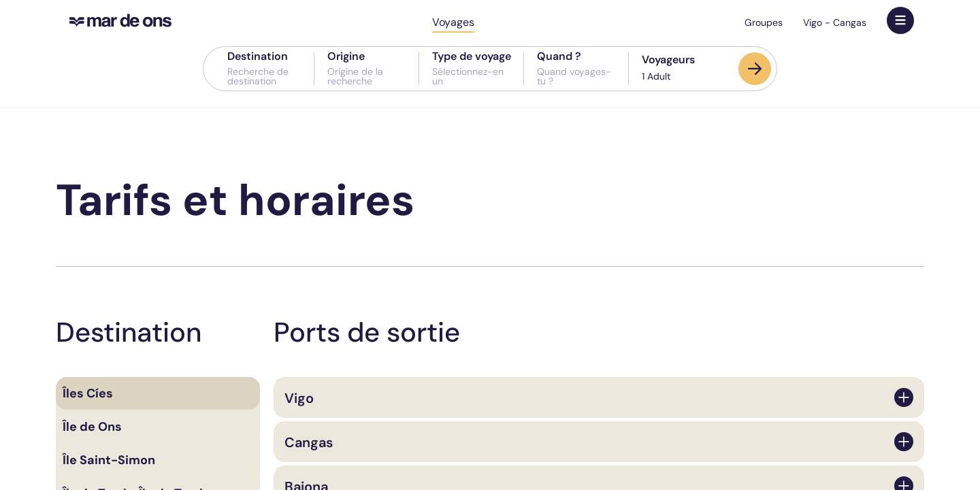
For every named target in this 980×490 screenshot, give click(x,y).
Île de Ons (92, 427)
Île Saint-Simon (109, 460)
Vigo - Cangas (835, 22)
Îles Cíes (88, 393)
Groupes (764, 22)
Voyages (453, 22)
